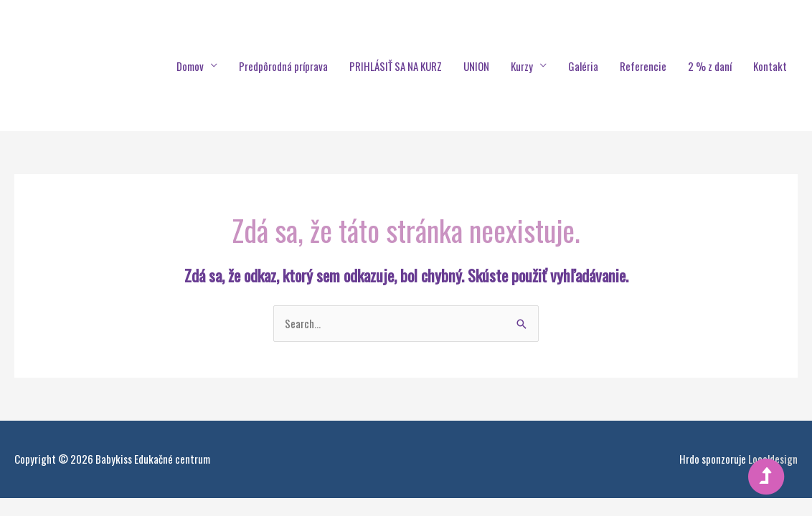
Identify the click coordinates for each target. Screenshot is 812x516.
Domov (190, 66)
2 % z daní (710, 66)
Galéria (583, 66)
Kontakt (770, 66)
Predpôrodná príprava (283, 66)
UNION (476, 66)
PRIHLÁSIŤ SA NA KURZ (396, 66)
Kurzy (522, 66)
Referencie (643, 66)
